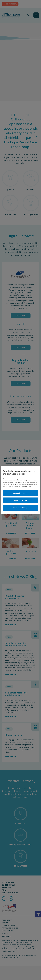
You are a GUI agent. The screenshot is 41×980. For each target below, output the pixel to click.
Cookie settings (20, 508)
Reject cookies (20, 500)
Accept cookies (20, 493)
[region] (20, 490)
